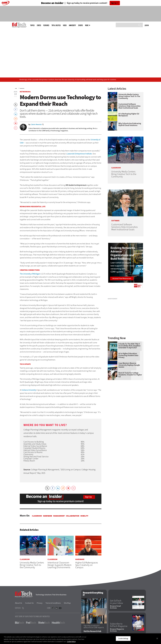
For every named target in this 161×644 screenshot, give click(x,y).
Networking (22, 88)
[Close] (157, 638)
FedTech (31, 623)
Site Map (67, 603)
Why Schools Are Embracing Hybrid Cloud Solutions (130, 124)
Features (46, 25)
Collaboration (73, 516)
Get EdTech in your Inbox (116, 602)
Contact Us (29, 603)
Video (65, 25)
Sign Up (114, 3)
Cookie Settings (123, 638)
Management (59, 516)
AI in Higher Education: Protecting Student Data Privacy (128, 355)
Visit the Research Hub (92, 631)
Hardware (48, 516)
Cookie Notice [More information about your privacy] (71, 642)
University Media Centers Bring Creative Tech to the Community (129, 96)
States (39, 25)
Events (80, 25)
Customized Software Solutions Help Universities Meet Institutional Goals (129, 106)
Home (16, 88)
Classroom (37, 516)
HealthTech (58, 623)
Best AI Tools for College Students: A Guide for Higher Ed (130, 375)
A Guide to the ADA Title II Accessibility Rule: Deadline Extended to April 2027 (129, 346)
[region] (80, 639)
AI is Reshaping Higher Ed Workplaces (129, 115)
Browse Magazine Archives (117, 630)
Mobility (84, 516)
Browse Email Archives (115, 607)
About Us (19, 603)
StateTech (44, 623)
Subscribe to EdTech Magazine (119, 625)
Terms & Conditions (53, 603)
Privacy (40, 603)
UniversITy (72, 25)
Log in (147, 25)
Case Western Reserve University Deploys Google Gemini (129, 365)
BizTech (19, 623)
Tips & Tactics (56, 25)
